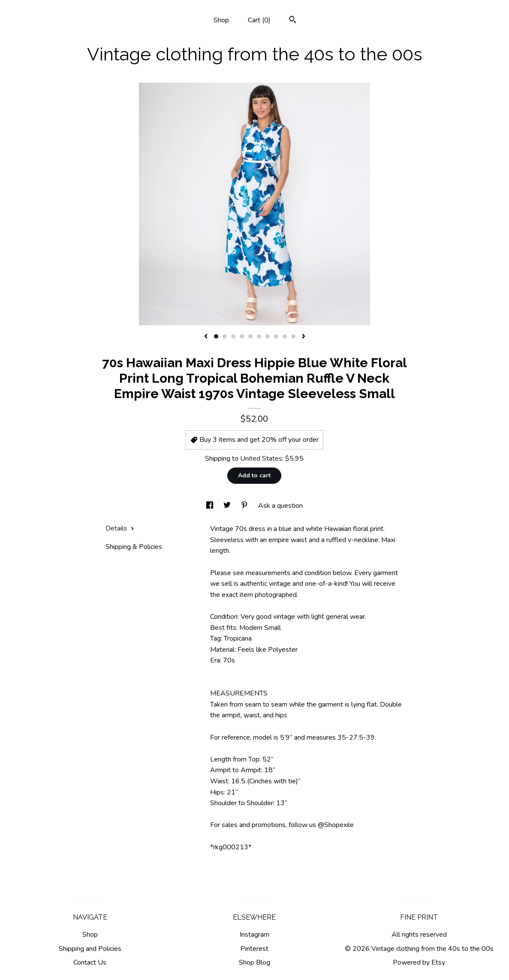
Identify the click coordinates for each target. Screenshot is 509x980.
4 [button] (242, 336)
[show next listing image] (304, 337)
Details (120, 528)
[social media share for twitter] (228, 506)
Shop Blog (254, 962)
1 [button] (216, 336)
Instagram (254, 935)
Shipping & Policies (134, 547)
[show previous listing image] (206, 337)
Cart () (259, 20)
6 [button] (259, 336)
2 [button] (225, 336)
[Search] (293, 21)
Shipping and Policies (90, 949)
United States (261, 459)
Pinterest (254, 949)
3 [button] (233, 336)
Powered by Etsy (419, 962)
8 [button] (276, 336)
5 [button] (250, 336)
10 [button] (293, 336)
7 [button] (268, 336)
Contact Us (90, 962)
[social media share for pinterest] (245, 506)
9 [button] (285, 336)
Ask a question (280, 506)
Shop (221, 20)
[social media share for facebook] (211, 506)
